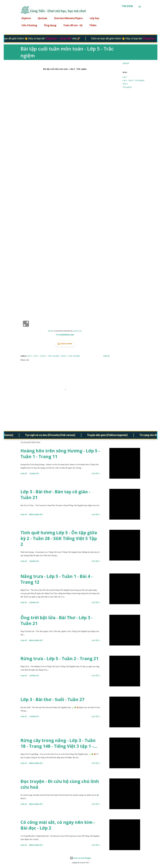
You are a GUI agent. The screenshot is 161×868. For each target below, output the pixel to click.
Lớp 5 (125, 77)
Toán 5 (125, 84)
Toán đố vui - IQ (71, 25)
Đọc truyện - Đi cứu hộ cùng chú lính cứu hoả (60, 784)
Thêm (91, 25)
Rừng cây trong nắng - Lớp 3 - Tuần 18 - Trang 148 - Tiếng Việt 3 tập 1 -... (59, 743)
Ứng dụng (49, 25)
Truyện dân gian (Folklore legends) (111, 435)
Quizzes (41, 18)
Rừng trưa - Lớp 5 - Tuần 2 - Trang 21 (60, 659)
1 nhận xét (34, 474)
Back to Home (65, 344)
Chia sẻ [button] (126, 63)
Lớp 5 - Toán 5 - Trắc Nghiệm (134, 80)
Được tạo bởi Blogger (81, 858)
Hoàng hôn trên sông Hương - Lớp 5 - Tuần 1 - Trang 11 (60, 454)
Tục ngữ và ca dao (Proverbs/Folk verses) (54, 435)
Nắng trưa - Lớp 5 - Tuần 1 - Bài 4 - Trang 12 (57, 579)
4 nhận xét (34, 561)
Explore (25, 18)
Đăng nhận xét (36, 514)
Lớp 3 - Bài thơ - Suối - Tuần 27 (53, 699)
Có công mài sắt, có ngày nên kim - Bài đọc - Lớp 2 (58, 825)
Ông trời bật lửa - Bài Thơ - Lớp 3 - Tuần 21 (57, 620)
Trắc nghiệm (127, 87)
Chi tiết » (96, 474)
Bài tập (50, 331)
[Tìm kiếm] (127, 6)
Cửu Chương (28, 25)
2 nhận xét (34, 602)
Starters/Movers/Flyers (67, 18)
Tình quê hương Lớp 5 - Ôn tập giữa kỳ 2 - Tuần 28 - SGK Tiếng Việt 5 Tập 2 (59, 538)
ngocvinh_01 (77, 331)
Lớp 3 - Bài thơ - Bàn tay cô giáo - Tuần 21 (55, 495)
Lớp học (93, 18)
